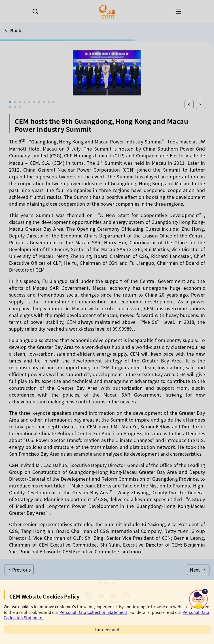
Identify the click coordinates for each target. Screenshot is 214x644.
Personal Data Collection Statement (94, 612)
